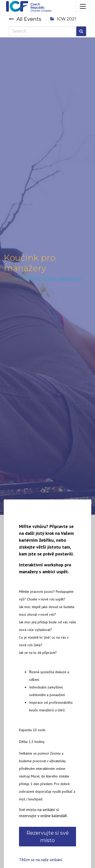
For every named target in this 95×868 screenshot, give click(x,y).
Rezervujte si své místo (48, 836)
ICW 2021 (63, 19)
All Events (25, 19)
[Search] (81, 31)
